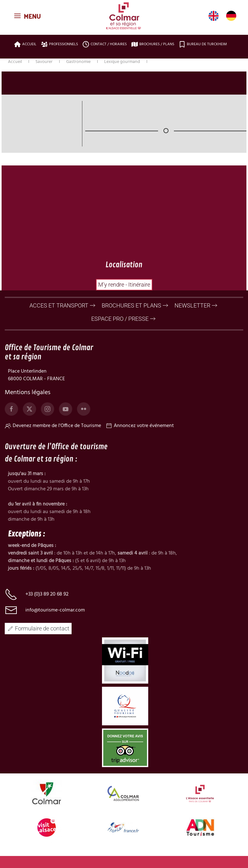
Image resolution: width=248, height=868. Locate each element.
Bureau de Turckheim (203, 44)
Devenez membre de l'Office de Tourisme (53, 431)
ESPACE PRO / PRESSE (120, 323)
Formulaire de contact (38, 633)
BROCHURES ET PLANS (131, 310)
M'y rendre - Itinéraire (124, 285)
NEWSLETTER (192, 310)
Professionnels (60, 44)
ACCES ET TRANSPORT (59, 310)
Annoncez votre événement (140, 431)
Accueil (25, 44)
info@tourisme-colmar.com (55, 615)
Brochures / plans (153, 44)
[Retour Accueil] (124, 16)
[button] (28, 16)
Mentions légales (28, 398)
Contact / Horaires (105, 44)
